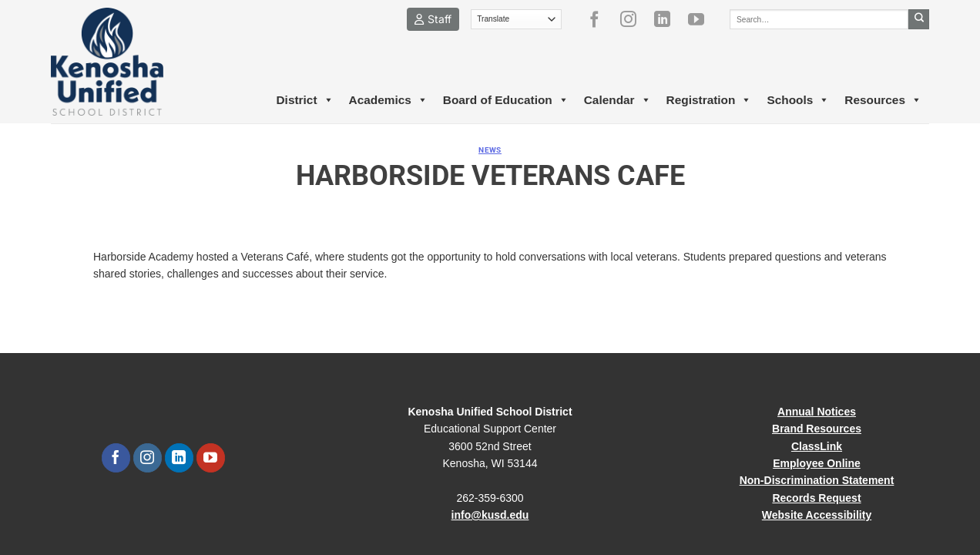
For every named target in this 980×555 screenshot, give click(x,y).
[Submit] (919, 19)
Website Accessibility (817, 515)
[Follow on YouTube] (702, 19)
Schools (798, 100)
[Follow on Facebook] (600, 19)
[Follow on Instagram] (634, 19)
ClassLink (817, 446)
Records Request (816, 498)
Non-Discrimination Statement (817, 480)
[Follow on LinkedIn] (668, 19)
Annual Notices (817, 412)
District (304, 100)
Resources (883, 100)
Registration (709, 100)
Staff (433, 19)
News (490, 150)
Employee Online (817, 463)
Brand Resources (817, 429)
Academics (388, 100)
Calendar (618, 100)
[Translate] (517, 19)
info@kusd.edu (490, 515)
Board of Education (506, 100)
